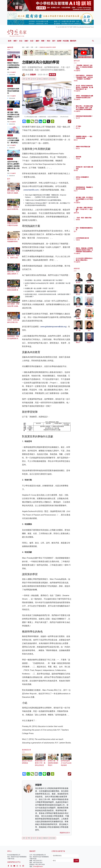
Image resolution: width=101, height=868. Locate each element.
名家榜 (59, 41)
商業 (43, 41)
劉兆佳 (86, 150)
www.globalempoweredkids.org (53, 327)
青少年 (34, 79)
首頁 (23, 47)
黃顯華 (33, 75)
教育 (15, 41)
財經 (26, 41)
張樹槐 (86, 159)
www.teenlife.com (31, 190)
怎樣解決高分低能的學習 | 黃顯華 (48, 47)
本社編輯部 (13, 72)
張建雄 (86, 181)
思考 (24, 79)
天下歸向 (87, 126)
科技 (48, 41)
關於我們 (73, 41)
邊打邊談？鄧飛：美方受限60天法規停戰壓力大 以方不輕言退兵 (88, 201)
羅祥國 (86, 172)
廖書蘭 (86, 221)
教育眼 (52, 75)
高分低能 (53, 79)
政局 (10, 41)
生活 (32, 41)
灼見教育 (10, 135)
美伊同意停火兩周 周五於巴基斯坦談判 (13, 91)
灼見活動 (66, 41)
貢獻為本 (46, 79)
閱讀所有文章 (65, 833)
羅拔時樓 (87, 157)
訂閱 (76, 861)
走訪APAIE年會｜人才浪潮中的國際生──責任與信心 (13, 140)
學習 (29, 79)
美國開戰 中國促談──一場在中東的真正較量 (88, 138)
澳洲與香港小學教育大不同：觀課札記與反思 (40, 761)
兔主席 (86, 120)
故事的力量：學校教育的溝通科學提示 (53, 761)
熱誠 (40, 79)
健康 (37, 41)
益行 (85, 231)
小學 (36, 47)
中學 (32, 47)
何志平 (86, 192)
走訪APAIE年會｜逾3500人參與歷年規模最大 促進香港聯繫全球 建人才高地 (13, 166)
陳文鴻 (86, 128)
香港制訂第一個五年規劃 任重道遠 (88, 169)
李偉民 (86, 81)
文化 (21, 41)
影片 (54, 41)
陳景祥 (86, 142)
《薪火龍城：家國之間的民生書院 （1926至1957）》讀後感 (88, 211)
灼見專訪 (10, 110)
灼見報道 (10, 60)
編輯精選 (87, 213)
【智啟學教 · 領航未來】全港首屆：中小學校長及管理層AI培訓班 (88, 69)
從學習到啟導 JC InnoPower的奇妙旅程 (66, 761)
